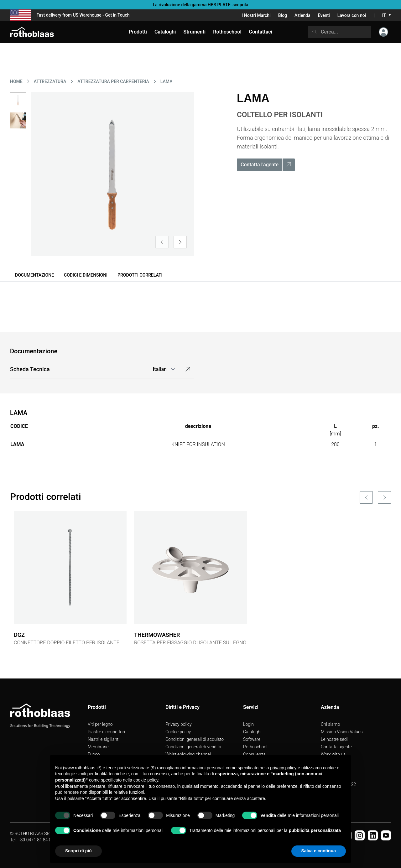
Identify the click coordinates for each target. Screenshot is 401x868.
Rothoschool (255, 747)
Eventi (324, 15)
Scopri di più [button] (78, 851)
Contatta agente (336, 747)
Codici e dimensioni (86, 275)
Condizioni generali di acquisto (195, 739)
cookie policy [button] (146, 780)
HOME (16, 81)
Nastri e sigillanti (104, 739)
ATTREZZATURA (50, 81)
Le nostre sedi (334, 739)
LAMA (167, 81)
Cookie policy (178, 732)
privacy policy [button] (283, 768)
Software (252, 739)
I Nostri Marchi (256, 15)
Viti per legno (100, 724)
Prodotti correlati (140, 275)
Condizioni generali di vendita (193, 747)
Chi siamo (330, 724)
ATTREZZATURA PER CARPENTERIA (113, 81)
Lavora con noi (352, 15)
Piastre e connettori (106, 732)
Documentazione (34, 275)
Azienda (302, 15)
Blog (283, 15)
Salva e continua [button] (319, 851)
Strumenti (194, 32)
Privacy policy (179, 724)
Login (248, 724)
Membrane (98, 747)
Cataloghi (252, 732)
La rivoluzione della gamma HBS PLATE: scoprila (200, 5)
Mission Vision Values (342, 732)
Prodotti (138, 32)
